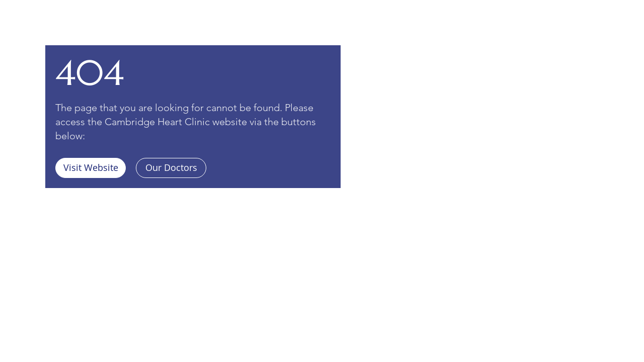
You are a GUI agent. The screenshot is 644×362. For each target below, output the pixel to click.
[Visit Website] (91, 168)
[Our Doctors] (171, 168)
